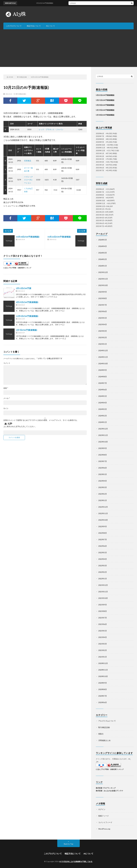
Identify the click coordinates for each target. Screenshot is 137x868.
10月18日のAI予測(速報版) (28, 237)
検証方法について (34, 26)
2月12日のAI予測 (23, 288)
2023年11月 (103, 435)
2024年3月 (103, 409)
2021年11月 (103, 592)
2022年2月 (103, 572)
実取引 (101, 734)
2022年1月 (103, 579)
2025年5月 (103, 318)
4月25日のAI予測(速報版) (27, 302)
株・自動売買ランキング (23, 268)
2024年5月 (103, 396)
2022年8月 (103, 533)
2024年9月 (103, 370)
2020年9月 (103, 683)
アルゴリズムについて (107, 721)
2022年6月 (103, 546)
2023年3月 (103, 487)
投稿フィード (104, 816)
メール (7, 398)
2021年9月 (103, 605)
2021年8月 (103, 611)
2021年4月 (103, 637)
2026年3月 (103, 253)
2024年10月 (103, 364)
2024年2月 (103, 416)
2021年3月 (103, 644)
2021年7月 (103, 618)
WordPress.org (104, 829)
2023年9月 (103, 448)
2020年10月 (103, 676)
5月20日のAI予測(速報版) (105, 105)
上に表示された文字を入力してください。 (20, 426)
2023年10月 (103, 442)
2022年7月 (103, 539)
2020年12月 (103, 663)
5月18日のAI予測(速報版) (105, 115)
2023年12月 (103, 429)
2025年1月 (103, 344)
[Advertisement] (68, 48)
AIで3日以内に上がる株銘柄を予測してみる (76, 861)
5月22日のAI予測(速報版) (105, 95)
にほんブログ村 (9, 268)
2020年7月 (103, 696)
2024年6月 (103, 390)
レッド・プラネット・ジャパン (51, 129)
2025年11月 (103, 279)
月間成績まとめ (104, 740)
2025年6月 (103, 311)
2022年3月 (103, 566)
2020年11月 (103, 670)
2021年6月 (103, 624)
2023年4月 (103, 481)
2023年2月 (103, 494)
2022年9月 (103, 526)
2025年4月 (103, 324)
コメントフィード (105, 822)
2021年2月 (103, 650)
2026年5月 (103, 240)
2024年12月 (103, 350)
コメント (7, 363)
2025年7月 (103, 305)
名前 (6, 388)
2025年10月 (103, 285)
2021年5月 (103, 631)
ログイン (102, 809)
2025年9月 (103, 292)
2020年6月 (103, 702)
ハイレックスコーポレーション (28, 180)
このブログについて (14, 26)
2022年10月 (103, 520)
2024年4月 (103, 403)
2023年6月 (103, 468)
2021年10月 (103, 598)
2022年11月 (103, 513)
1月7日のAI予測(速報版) (27, 330)
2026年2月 (103, 259)
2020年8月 (103, 689)
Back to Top (69, 844)
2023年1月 (103, 500)
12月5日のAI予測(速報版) (27, 316)
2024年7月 (103, 383)
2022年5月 (103, 552)
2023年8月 (103, 455)
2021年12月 (103, 585)
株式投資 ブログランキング (106, 788)
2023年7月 (103, 461)
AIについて (50, 26)
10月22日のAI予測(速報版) (59, 237)
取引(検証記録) (21, 94)
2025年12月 (103, 272)
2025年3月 (103, 331)
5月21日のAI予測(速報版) (105, 100)
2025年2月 (103, 337)
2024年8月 (103, 377)
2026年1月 (103, 266)
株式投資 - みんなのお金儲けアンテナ (109, 791)
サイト (6, 408)
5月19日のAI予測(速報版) (105, 110)
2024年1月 (103, 422)
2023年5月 (103, 474)
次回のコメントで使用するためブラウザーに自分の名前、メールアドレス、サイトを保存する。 (41, 420)
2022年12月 (103, 507)
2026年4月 (103, 246)
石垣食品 (28, 161)
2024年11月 (103, 357)
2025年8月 (103, 298)
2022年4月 (103, 559)
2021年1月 (103, 657)
